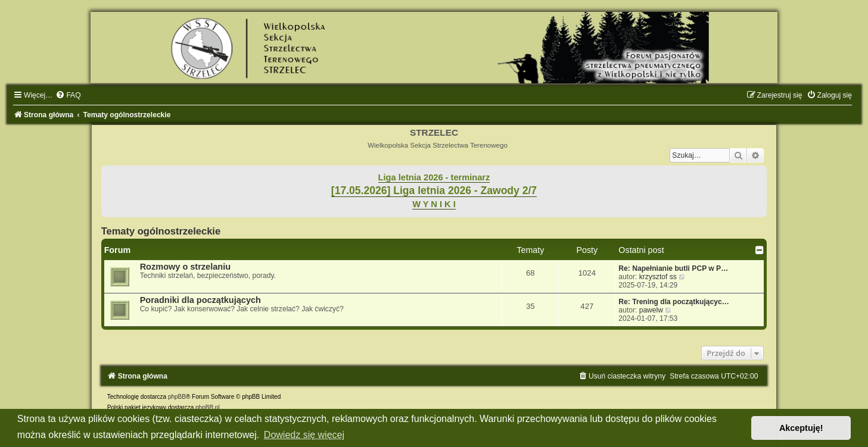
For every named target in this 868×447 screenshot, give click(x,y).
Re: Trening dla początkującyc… (674, 302)
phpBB (177, 397)
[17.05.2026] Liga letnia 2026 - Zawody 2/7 (434, 190)
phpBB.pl (208, 407)
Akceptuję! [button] (801, 428)
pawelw (651, 310)
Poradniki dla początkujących (200, 300)
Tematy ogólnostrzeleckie (161, 231)
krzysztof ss (658, 277)
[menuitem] (68, 95)
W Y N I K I (434, 204)
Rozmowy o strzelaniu (185, 267)
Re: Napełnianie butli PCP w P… (673, 268)
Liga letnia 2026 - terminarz (434, 177)
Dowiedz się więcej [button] (304, 435)
